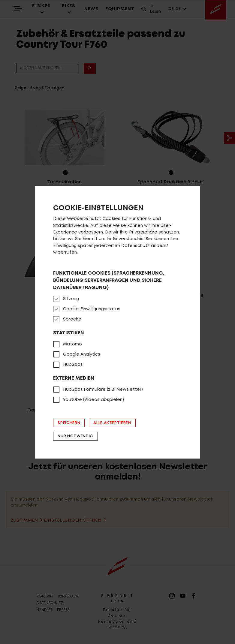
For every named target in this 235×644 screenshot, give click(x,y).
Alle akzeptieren (112, 423)
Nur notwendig (75, 436)
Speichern (69, 423)
